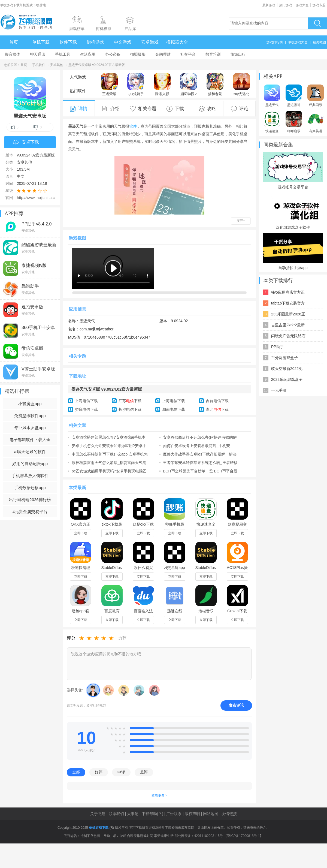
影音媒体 (13, 54)
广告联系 (174, 814)
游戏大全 (302, 5)
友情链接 (229, 814)
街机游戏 (95, 42)
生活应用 (88, 54)
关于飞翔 (98, 814)
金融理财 (163, 54)
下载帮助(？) (152, 814)
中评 (121, 772)
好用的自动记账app (30, 464)
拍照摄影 (138, 54)
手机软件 (39, 65)
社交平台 (188, 54)
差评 (144, 772)
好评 (99, 772)
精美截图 (319, 42)
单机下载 (41, 42)
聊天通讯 (38, 54)
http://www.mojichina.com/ (39, 198)
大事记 (133, 814)
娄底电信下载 (86, 409)
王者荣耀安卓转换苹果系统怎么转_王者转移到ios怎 (200, 463)
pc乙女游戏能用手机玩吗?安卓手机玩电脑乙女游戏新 (109, 471)
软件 (133, 126)
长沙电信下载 (130, 409)
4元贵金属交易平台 (30, 512)
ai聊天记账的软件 (30, 452)
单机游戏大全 (298, 42)
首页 (14, 42)
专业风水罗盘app (30, 428)
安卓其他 (57, 65)
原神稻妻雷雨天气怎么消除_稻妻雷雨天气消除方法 (109, 463)
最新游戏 (269, 5)
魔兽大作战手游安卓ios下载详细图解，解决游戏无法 (200, 454)
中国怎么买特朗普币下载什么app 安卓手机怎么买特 (110, 454)
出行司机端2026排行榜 (30, 500)
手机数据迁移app (30, 488)
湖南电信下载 (174, 409)
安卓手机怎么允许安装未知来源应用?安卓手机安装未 (109, 446)
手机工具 (63, 54)
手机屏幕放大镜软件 (30, 476)
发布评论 (236, 705)
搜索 (317, 23)
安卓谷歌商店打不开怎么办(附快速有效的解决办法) (200, 437)
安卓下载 (26, 143)
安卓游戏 (150, 42)
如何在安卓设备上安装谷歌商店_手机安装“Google (196, 446)
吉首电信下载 (217, 401)
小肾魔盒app (30, 404)
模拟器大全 (177, 42)
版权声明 (192, 814)
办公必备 (113, 54)
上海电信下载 (86, 401)
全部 (76, 772)
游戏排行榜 (275, 42)
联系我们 (116, 814)
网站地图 (211, 814)
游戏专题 (319, 5)
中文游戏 (123, 42)
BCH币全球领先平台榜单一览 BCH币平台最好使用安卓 (200, 471)
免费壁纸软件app (30, 416)
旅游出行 (238, 54)
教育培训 (213, 54)
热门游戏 (286, 5)
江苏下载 (130, 401)
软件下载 (68, 42)
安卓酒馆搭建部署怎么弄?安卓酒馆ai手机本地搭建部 (109, 437)
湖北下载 (217, 409)
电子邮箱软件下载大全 (30, 440)
